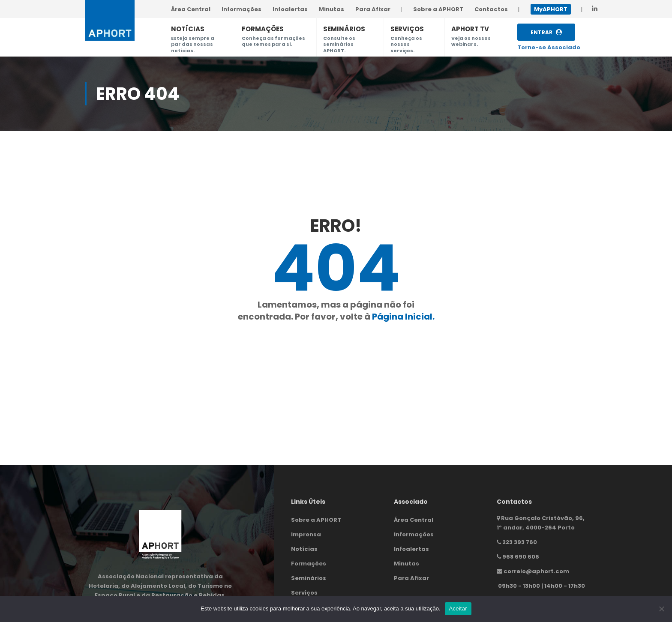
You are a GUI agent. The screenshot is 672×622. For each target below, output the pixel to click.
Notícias (304, 549)
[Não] (661, 609)
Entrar (546, 32)
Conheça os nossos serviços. (406, 44)
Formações (309, 564)
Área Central (414, 520)
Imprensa (306, 534)
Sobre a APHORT (316, 520)
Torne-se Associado (549, 47)
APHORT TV (470, 29)
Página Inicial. (403, 317)
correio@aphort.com (536, 571)
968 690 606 (521, 557)
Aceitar (458, 609)
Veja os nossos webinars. (471, 41)
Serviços (304, 593)
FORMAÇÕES (263, 29)
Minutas (406, 564)
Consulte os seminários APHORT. (339, 44)
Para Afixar (411, 578)
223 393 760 (520, 542)
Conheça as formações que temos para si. (273, 41)
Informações (414, 534)
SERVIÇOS (407, 29)
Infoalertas (411, 549)
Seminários (309, 578)
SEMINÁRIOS (344, 29)
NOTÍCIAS (188, 29)
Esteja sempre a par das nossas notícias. (193, 44)
